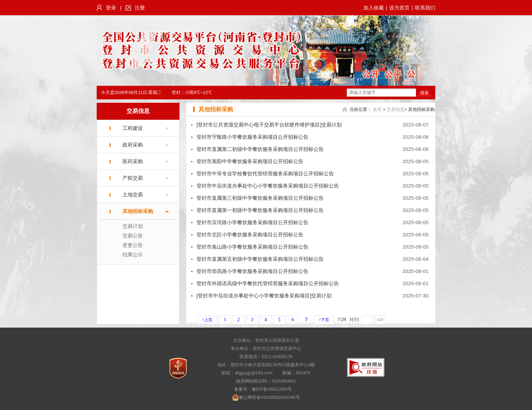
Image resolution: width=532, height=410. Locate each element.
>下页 (324, 320)
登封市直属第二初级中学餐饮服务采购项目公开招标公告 (260, 149)
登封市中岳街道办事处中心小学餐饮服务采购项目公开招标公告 (268, 186)
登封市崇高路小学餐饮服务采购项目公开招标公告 (252, 271)
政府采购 (133, 145)
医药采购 (133, 161)
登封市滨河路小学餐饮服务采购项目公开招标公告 (252, 222)
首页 (377, 109)
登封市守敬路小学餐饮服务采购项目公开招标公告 (252, 137)
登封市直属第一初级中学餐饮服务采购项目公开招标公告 (260, 210)
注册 (140, 8)
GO (380, 320)
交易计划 (133, 226)
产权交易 (133, 178)
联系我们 (425, 8)
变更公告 (133, 245)
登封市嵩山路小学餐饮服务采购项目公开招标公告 (252, 247)
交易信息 (138, 111)
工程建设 (133, 128)
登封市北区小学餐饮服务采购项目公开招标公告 (250, 235)
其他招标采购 (138, 211)
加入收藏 (374, 8)
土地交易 (133, 194)
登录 (111, 8)
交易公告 (133, 236)
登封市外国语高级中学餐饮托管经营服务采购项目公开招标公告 (268, 283)
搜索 (424, 93)
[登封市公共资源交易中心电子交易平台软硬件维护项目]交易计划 (269, 125)
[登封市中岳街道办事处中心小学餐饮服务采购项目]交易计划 (264, 296)
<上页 (207, 320)
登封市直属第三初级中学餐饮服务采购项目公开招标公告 (260, 198)
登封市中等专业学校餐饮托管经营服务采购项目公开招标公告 (265, 173)
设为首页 (399, 8)
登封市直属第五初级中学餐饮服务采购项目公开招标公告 (260, 259)
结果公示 (133, 255)
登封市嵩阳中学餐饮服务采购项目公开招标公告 (250, 161)
